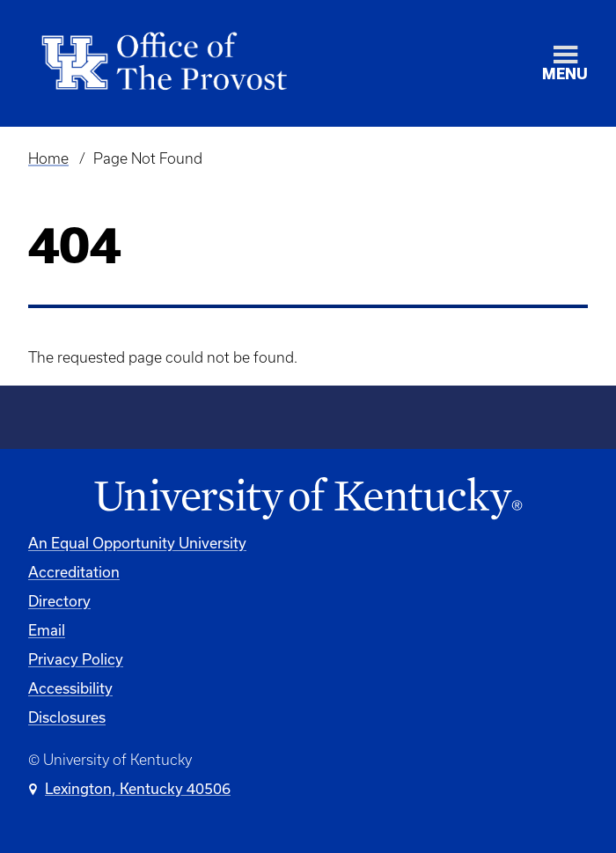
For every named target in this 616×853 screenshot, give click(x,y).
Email (47, 630)
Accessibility (70, 688)
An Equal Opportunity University (137, 543)
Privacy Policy (76, 659)
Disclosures (67, 717)
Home (48, 158)
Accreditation (74, 572)
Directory (59, 601)
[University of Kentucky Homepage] (308, 499)
